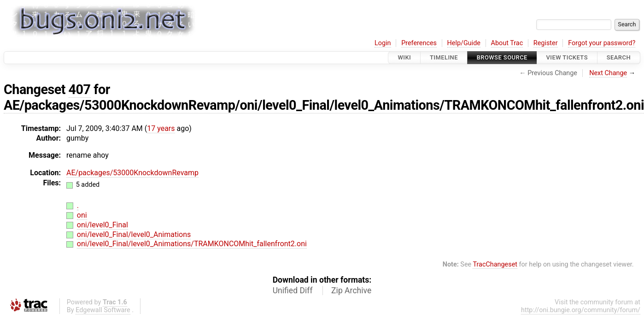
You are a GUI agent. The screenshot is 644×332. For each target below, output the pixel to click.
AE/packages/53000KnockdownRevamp (132, 173)
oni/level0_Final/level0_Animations (134, 234)
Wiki (404, 57)
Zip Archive (351, 290)
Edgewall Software (103, 310)
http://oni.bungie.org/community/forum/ (581, 310)
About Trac (507, 43)
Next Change (608, 73)
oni (82, 215)
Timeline (444, 57)
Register (546, 43)
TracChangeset (495, 264)
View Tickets (567, 57)
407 (80, 89)
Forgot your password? (602, 43)
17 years (161, 128)
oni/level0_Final (102, 225)
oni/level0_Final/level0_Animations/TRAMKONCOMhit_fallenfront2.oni (192, 244)
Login (383, 43)
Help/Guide (464, 43)
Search (619, 57)
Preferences (419, 43)
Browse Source (502, 57)
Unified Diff (293, 290)
